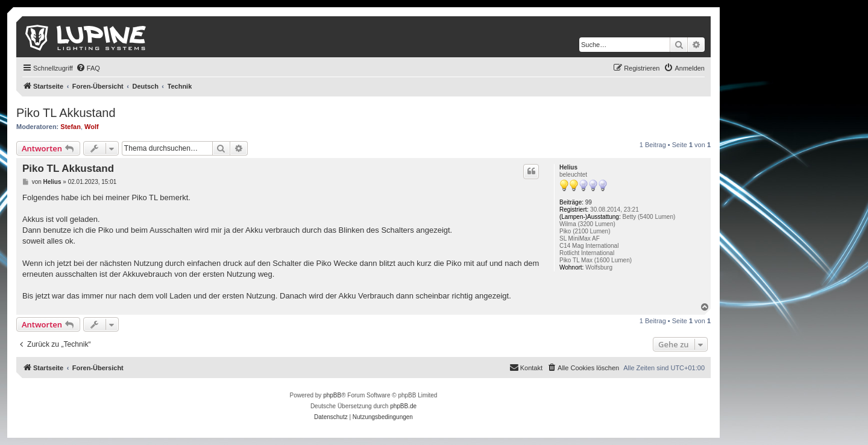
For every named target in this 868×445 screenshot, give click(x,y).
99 (589, 202)
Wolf (92, 127)
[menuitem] (88, 68)
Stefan (71, 127)
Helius (568, 167)
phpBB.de (403, 406)
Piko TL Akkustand (66, 113)
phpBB (332, 395)
